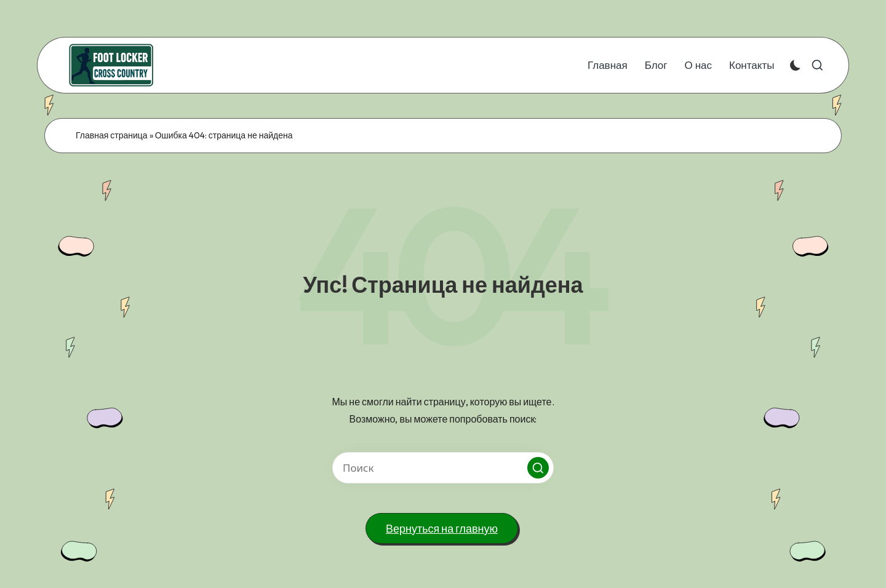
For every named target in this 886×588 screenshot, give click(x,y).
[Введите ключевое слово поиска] (443, 468)
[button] (538, 468)
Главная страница (112, 135)
